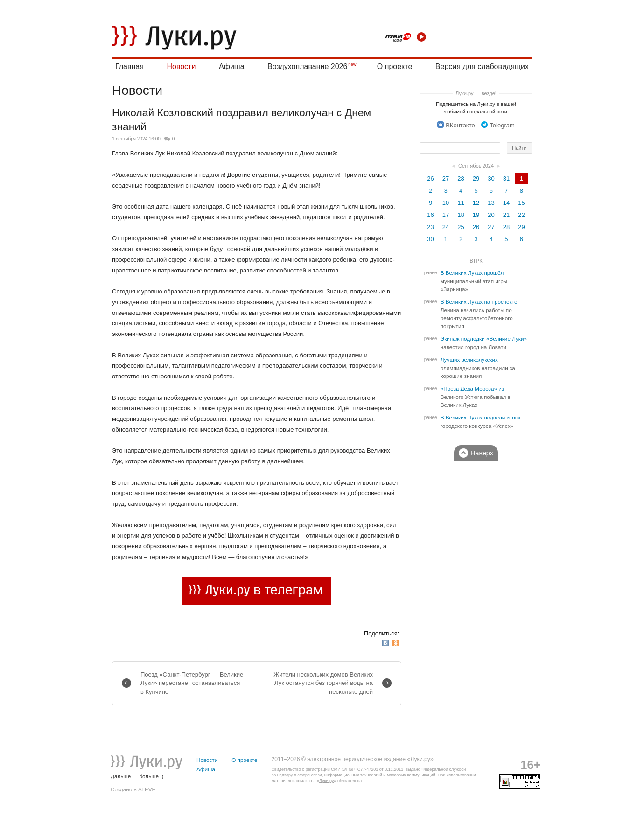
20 (491, 215)
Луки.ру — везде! (476, 93)
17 (446, 215)
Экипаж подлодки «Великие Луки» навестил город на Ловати (484, 343)
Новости (181, 66)
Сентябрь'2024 (476, 166)
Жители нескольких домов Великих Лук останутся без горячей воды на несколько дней (323, 683)
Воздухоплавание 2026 (307, 66)
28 (461, 178)
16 (430, 215)
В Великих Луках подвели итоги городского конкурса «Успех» (480, 422)
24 (446, 227)
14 (506, 203)
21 (506, 215)
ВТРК (476, 261)
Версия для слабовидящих (482, 66)
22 (521, 215)
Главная (129, 66)
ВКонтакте (456, 125)
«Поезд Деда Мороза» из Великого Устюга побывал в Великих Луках (476, 397)
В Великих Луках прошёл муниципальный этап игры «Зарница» (474, 281)
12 (476, 203)
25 (461, 227)
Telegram (498, 125)
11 (461, 203)
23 (430, 227)
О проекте (395, 66)
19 (476, 215)
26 (430, 178)
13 (491, 203)
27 (446, 178)
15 (521, 203)
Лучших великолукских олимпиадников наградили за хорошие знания (478, 368)
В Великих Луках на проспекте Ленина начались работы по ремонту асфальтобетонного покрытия (479, 314)
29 (476, 178)
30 (491, 178)
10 (446, 203)
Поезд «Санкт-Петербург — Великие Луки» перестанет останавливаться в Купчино (192, 683)
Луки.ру (326, 781)
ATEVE (147, 789)
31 (506, 178)
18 (461, 215)
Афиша (232, 66)
